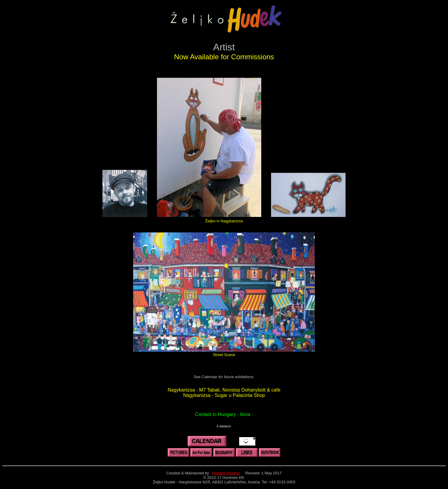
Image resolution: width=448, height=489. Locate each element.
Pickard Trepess (226, 473)
